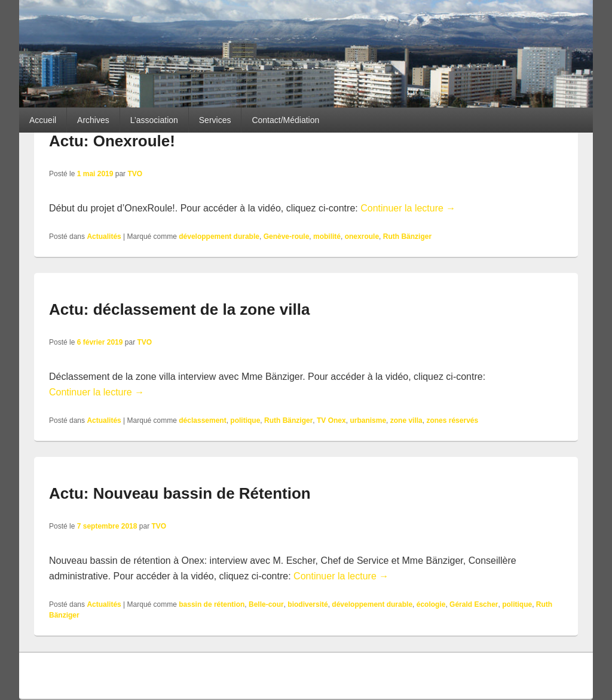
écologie (431, 604)
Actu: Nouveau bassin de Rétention (180, 493)
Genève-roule (287, 237)
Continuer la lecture (408, 208)
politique (245, 420)
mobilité (327, 237)
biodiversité (307, 604)
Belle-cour (266, 604)
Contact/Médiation (285, 120)
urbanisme (368, 420)
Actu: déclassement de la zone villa (179, 309)
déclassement (202, 420)
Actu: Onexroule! (112, 141)
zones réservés (452, 420)
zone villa (406, 420)
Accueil (43, 120)
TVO (135, 174)
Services (215, 120)
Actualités (104, 237)
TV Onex (331, 420)
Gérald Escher (474, 604)
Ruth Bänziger (407, 237)
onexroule (362, 237)
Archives (93, 120)
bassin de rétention (212, 604)
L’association (154, 120)
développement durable (219, 237)
